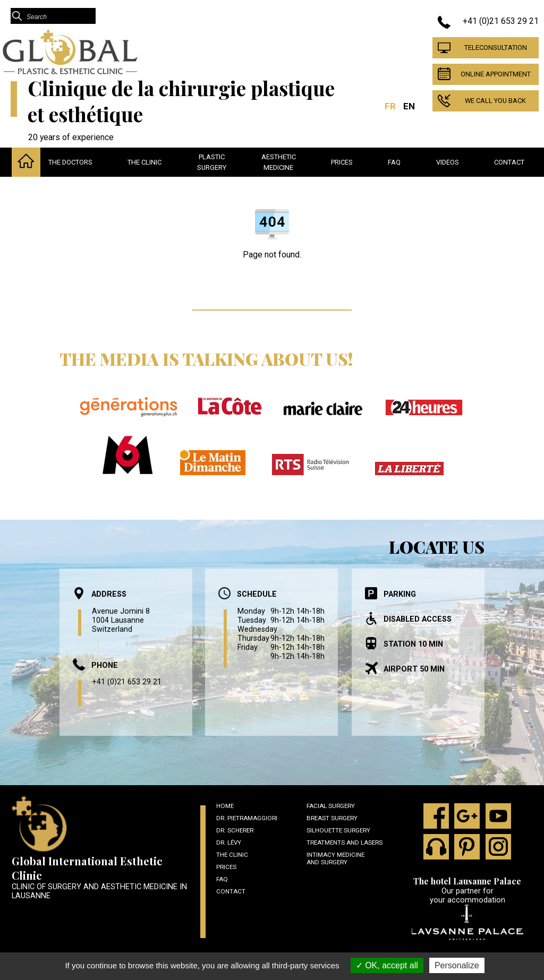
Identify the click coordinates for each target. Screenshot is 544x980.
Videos (448, 162)
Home (225, 806)
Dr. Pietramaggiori (247, 818)
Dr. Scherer (235, 830)
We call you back (495, 101)
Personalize (457, 965)
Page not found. (272, 255)
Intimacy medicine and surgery (335, 858)
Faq (394, 162)
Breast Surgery (332, 818)
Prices (342, 162)
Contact (509, 162)
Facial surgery (331, 806)
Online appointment (496, 74)
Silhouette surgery (338, 830)
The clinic (144, 162)
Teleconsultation (496, 48)
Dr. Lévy (229, 843)
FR (390, 106)
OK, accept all (387, 965)
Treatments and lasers (345, 843)
